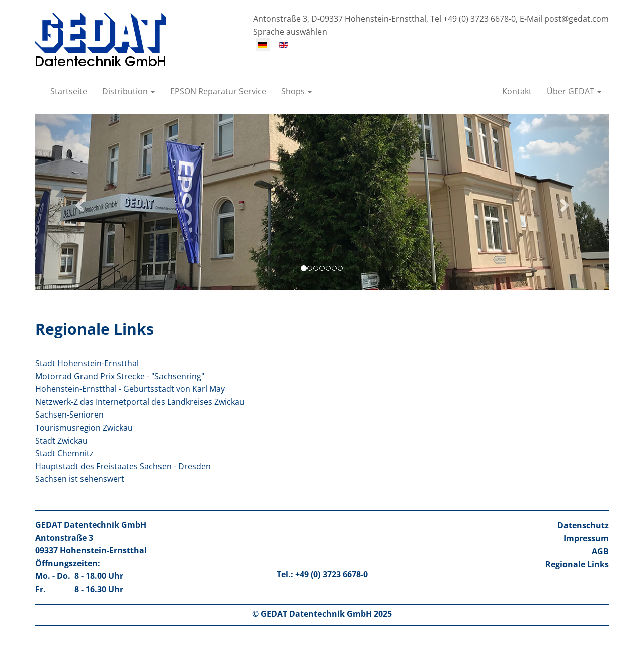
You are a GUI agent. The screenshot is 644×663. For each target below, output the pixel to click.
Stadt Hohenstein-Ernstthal (87, 363)
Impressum (586, 538)
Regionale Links (577, 564)
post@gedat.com (577, 19)
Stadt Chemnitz (64, 453)
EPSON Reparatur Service (218, 91)
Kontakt (517, 91)
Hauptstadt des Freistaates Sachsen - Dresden (123, 466)
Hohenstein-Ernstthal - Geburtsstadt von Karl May (130, 389)
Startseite (69, 91)
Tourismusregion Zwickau (84, 428)
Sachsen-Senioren (69, 415)
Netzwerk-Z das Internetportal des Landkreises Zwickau (140, 402)
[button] (129, 91)
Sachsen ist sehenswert (80, 479)
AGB (600, 551)
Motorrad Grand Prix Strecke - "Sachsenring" (120, 376)
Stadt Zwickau (61, 441)
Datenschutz (583, 525)
